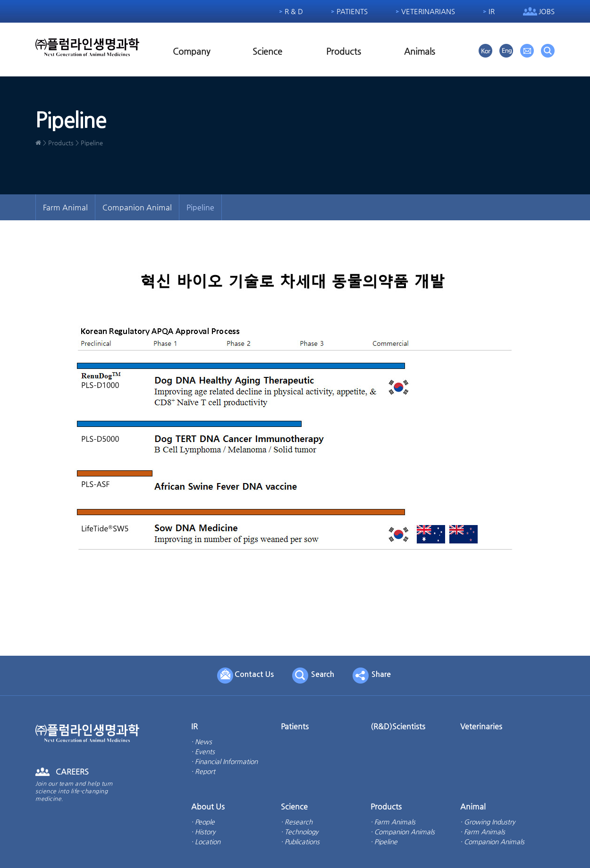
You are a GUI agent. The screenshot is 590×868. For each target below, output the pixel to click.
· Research (297, 822)
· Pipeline (384, 842)
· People (203, 822)
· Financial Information (224, 761)
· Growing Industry (488, 822)
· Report (203, 771)
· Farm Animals (393, 822)
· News (202, 742)
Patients (352, 11)
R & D (294, 11)
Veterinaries (481, 726)
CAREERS (72, 772)
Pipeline (200, 207)
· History (203, 832)
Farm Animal (65, 207)
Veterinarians (428, 11)
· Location (206, 842)
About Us (208, 806)
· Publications (300, 842)
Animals (420, 51)
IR (492, 11)
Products (344, 51)
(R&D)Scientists (398, 726)
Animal (473, 806)
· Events (203, 751)
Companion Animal (137, 207)
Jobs (547, 11)
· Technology (299, 832)
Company (191, 51)
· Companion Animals (403, 832)
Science (267, 51)
